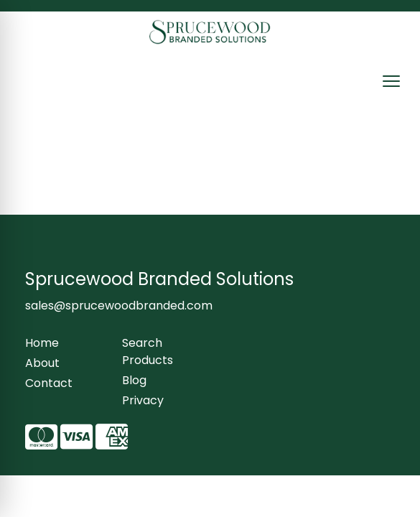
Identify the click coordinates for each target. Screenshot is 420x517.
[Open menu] (391, 81)
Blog (134, 380)
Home (42, 343)
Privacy (143, 400)
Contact (49, 383)
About (42, 363)
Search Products (148, 351)
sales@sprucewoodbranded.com (119, 306)
